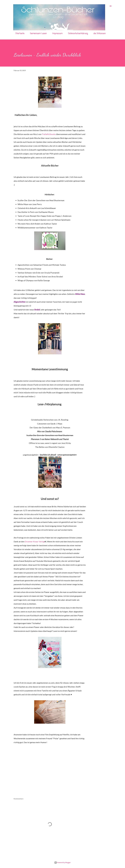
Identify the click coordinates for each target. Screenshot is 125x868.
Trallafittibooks (49, 134)
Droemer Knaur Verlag (35, 542)
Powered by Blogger (62, 863)
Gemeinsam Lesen (38, 34)
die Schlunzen (100, 34)
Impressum (57, 34)
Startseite (20, 34)
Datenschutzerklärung (78, 34)
